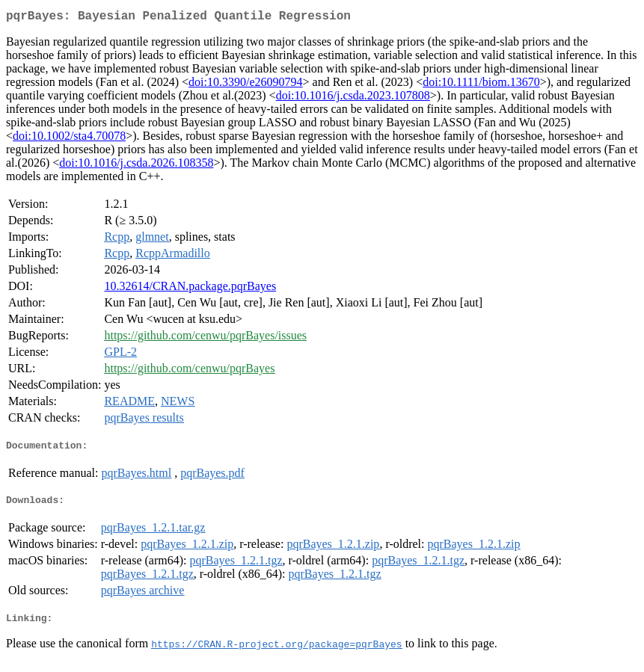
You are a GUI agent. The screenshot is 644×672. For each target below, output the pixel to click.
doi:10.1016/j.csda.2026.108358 (136, 166)
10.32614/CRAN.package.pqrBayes (190, 289)
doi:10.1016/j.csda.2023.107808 (353, 98)
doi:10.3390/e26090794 (245, 85)
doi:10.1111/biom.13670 (481, 85)
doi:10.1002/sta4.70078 (69, 139)
